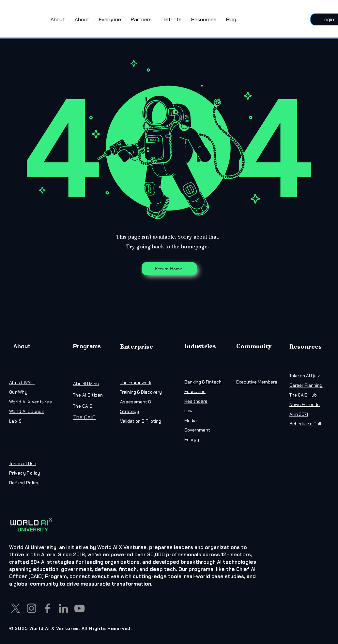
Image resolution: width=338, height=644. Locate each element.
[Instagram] (31, 608)
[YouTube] (79, 608)
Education (195, 391)
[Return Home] (169, 269)
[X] (15, 608)
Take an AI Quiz (305, 376)
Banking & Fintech (203, 382)
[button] (110, 20)
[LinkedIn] (63, 608)
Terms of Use (23, 463)
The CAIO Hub (303, 395)
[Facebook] (47, 608)
